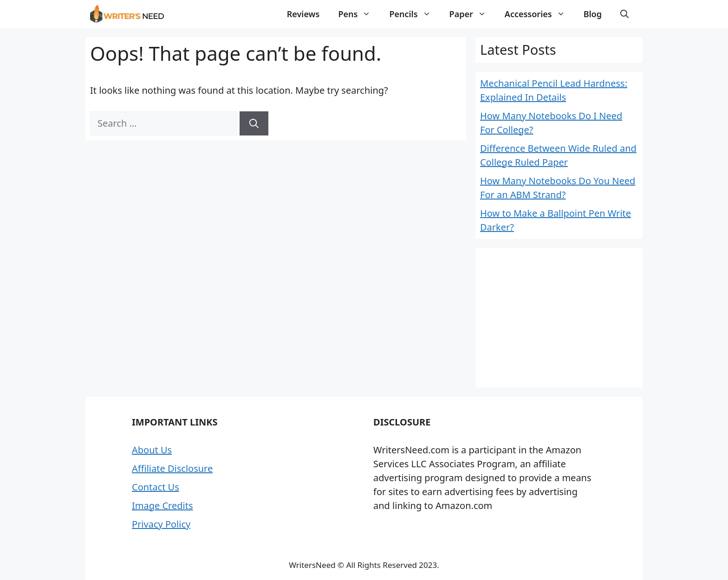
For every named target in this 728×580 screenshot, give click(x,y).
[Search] (254, 123)
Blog (593, 14)
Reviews (303, 14)
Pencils (414, 14)
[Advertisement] (559, 318)
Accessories (539, 14)
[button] (624, 14)
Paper (472, 14)
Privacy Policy (161, 524)
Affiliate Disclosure (172, 468)
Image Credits (162, 506)
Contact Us (156, 487)
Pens (359, 14)
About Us (152, 450)
